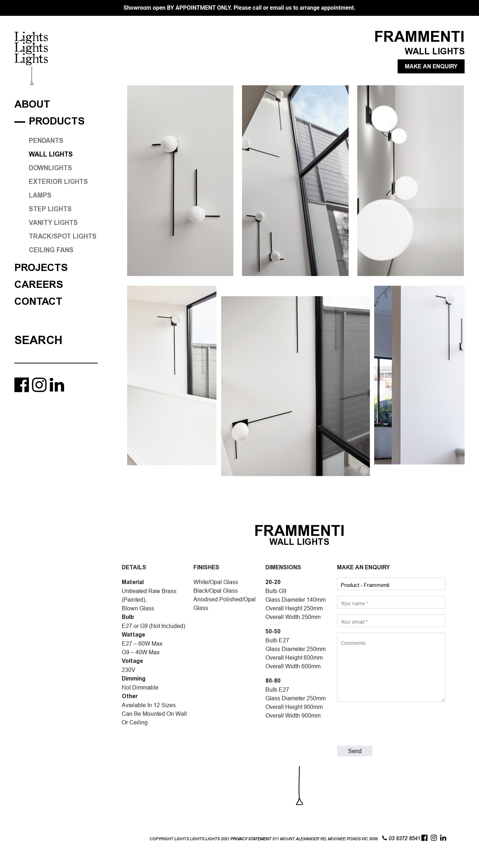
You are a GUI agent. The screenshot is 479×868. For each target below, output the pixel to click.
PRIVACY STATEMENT (251, 839)
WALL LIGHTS (51, 154)
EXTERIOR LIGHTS (58, 182)
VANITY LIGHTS (53, 223)
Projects (41, 268)
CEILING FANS (51, 250)
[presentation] (392, 724)
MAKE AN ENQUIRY (431, 66)
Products (57, 121)
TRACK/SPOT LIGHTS (63, 236)
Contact (38, 302)
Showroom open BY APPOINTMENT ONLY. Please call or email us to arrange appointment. (239, 8)
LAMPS (40, 195)
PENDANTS (46, 141)
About (32, 105)
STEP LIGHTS (50, 209)
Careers (39, 285)
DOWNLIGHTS (50, 168)
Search (38, 340)
